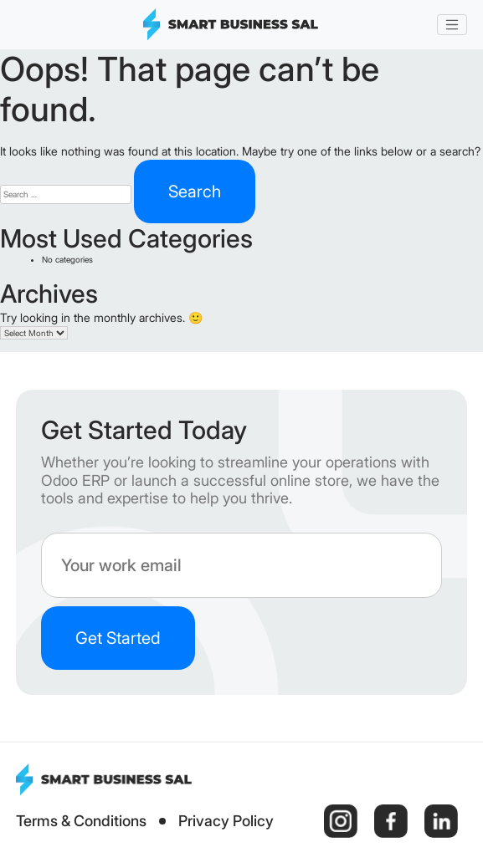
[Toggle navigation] (452, 25)
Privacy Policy (226, 821)
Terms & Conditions (81, 821)
